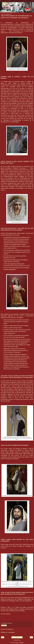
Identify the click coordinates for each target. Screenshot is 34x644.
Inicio (17, 637)
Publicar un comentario (8, 632)
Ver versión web (17, 640)
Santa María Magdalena (17, 308)
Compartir (4, 625)
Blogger (22, 643)
